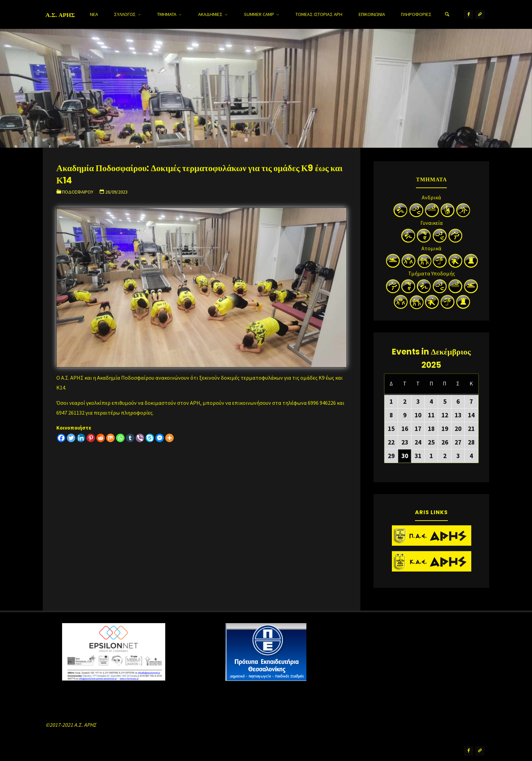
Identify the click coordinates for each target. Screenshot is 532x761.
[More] (169, 438)
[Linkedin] (81, 438)
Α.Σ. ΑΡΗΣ (60, 15)
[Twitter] (71, 438)
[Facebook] (61, 438)
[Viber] (140, 438)
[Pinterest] (91, 438)
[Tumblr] (130, 438)
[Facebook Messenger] (160, 438)
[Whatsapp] (120, 438)
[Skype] (150, 438)
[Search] (447, 14)
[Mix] (110, 438)
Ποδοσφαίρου (78, 192)
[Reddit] (101, 438)
